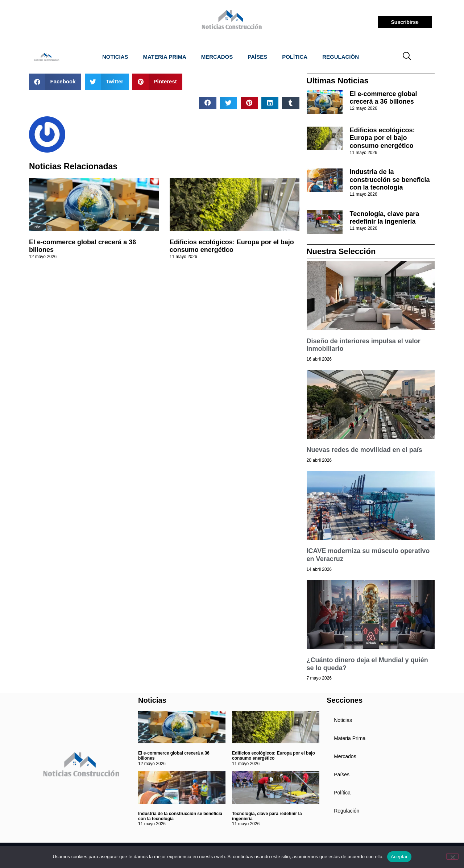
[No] (452, 856)
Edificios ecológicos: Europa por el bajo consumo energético (232, 246)
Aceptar (399, 857)
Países (257, 57)
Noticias (115, 57)
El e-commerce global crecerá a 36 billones (384, 98)
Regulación (341, 57)
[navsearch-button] (407, 57)
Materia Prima (165, 57)
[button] (55, 82)
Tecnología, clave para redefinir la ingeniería (385, 218)
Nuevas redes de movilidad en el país (364, 450)
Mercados (217, 57)
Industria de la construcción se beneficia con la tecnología (390, 180)
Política (295, 57)
